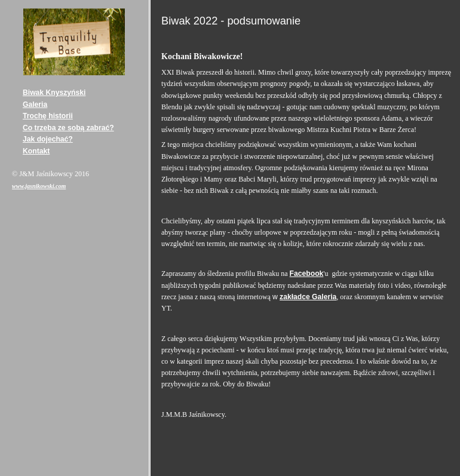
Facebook (307, 274)
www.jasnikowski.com (39, 186)
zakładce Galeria (308, 297)
